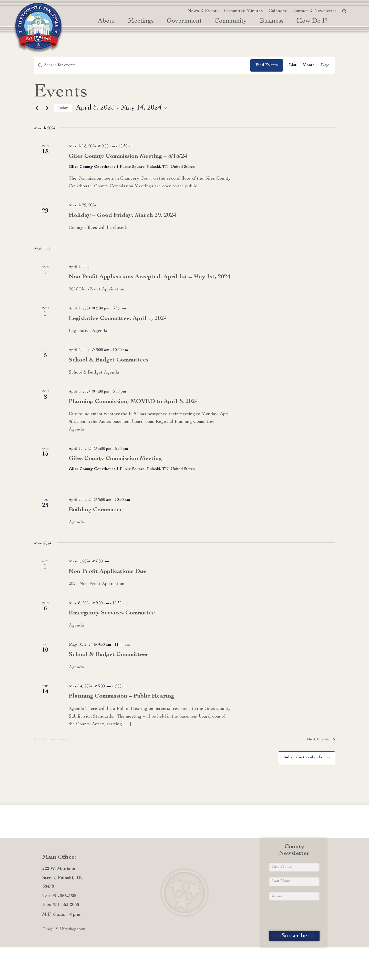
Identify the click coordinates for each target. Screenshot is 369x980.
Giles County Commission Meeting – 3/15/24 (128, 156)
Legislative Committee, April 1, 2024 (118, 319)
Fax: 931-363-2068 (61, 905)
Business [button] (272, 21)
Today (63, 108)
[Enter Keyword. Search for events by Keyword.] (142, 65)
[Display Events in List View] (293, 65)
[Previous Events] (37, 108)
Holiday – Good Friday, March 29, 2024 (122, 215)
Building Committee (96, 510)
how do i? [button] (312, 21)
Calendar (278, 11)
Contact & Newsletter (314, 11)
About (106, 21)
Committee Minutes (243, 11)
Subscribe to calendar (304, 758)
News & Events (203, 11)
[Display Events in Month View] (309, 65)
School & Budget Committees (109, 360)
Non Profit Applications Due (107, 572)
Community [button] (231, 21)
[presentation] (294, 916)
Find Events (267, 65)
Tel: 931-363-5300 (60, 896)
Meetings (141, 21)
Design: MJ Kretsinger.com (64, 929)
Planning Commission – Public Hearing (121, 696)
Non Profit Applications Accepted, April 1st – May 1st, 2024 (149, 277)
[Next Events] (47, 108)
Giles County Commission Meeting (115, 459)
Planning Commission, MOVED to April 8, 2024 (133, 402)
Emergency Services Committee (112, 613)
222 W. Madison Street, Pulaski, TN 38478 (62, 878)
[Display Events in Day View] (325, 65)
